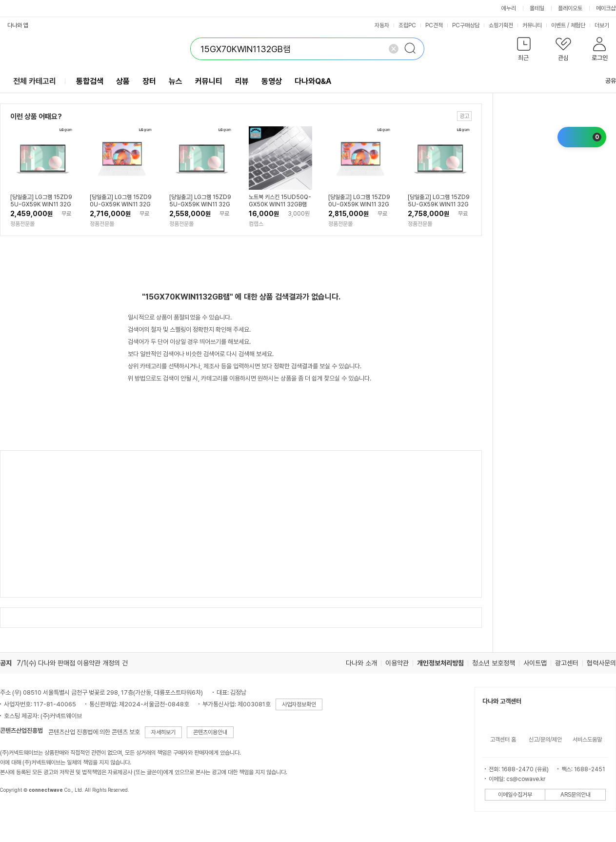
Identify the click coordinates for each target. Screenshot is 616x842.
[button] (524, 51)
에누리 (509, 8)
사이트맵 (535, 663)
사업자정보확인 (299, 704)
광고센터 (567, 663)
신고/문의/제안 (545, 740)
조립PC (407, 25)
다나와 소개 (361, 663)
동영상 (272, 81)
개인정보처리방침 (440, 663)
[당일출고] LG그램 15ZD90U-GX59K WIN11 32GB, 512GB (359, 201)
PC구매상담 (466, 25)
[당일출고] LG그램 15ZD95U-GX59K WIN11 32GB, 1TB (439, 201)
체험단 (578, 25)
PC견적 (434, 25)
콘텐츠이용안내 (210, 732)
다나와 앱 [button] (18, 25)
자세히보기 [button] (163, 732)
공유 (605, 81)
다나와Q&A (313, 81)
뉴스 (176, 81)
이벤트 (558, 25)
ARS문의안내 (576, 795)
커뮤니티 (532, 25)
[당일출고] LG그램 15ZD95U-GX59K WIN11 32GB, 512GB (200, 201)
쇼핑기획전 (501, 25)
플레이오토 (570, 8)
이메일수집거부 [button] (515, 795)
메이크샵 (606, 8)
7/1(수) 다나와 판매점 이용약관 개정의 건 (72, 663)
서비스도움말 (587, 740)
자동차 (382, 25)
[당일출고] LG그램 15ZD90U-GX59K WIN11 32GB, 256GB (121, 201)
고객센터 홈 (503, 740)
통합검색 (90, 81)
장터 (149, 81)
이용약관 (397, 663)
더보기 (605, 25)
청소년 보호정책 (494, 663)
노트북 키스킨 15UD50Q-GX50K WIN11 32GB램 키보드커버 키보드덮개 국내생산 (280, 201)
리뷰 (242, 81)
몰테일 (537, 8)
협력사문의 (601, 663)
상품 (123, 81)
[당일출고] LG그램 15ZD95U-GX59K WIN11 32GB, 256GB (41, 201)
